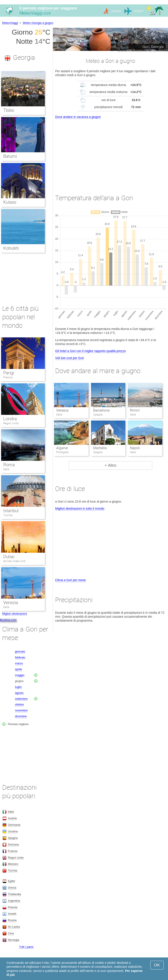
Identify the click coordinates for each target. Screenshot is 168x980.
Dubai (9, 557)
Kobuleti (11, 248)
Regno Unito (11, 423)
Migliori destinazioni (15, 614)
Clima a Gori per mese (70, 580)
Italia (6, 469)
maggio (20, 675)
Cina (11, 933)
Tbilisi (9, 110)
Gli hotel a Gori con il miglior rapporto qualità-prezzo (90, 351)
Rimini (135, 410)
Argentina (14, 901)
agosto (19, 693)
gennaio (20, 651)
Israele (12, 914)
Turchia (8, 515)
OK (157, 965)
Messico (13, 864)
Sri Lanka (14, 927)
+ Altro (110, 465)
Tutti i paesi (26, 947)
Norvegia (14, 940)
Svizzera (13, 844)
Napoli (135, 448)
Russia (12, 920)
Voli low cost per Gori (70, 358)
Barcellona (101, 410)
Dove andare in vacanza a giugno (78, 117)
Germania (14, 825)
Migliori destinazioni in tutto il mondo (80, 508)
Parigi (9, 373)
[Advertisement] (110, 153)
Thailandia (14, 894)
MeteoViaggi (10, 23)
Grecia (12, 888)
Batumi (10, 156)
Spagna (13, 838)
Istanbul (11, 511)
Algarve (62, 448)
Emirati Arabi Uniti (14, 561)
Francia (8, 377)
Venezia (62, 410)
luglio (18, 687)
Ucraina (13, 831)
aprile (19, 669)
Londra (10, 419)
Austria (12, 818)
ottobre (19, 704)
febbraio (20, 657)
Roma (9, 465)
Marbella (100, 448)
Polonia (13, 907)
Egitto (11, 881)
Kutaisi (10, 202)
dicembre (21, 716)
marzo (19, 663)
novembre (21, 710)
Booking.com (8, 620)
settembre (21, 699)
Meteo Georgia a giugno (38, 23)
